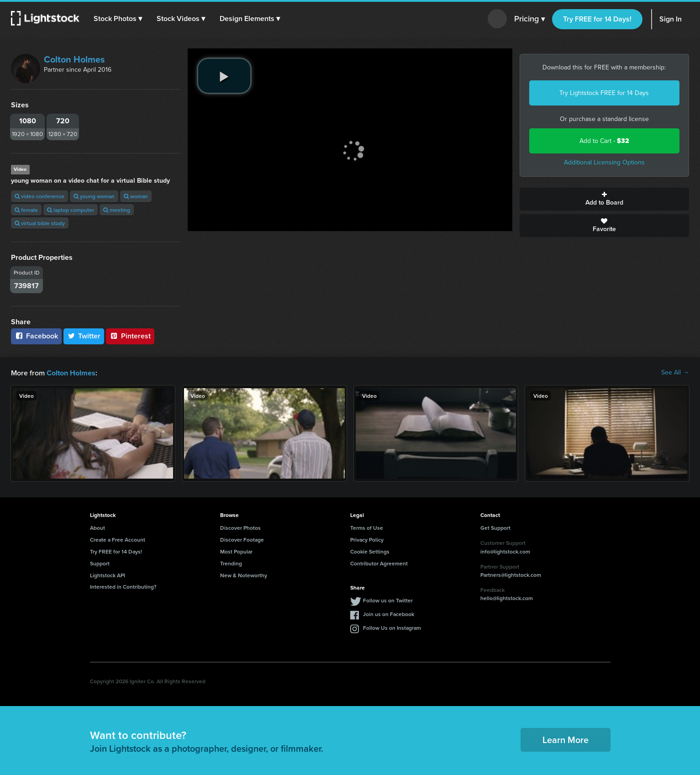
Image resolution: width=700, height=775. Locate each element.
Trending (231, 563)
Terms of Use (367, 527)
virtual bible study (40, 223)
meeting (117, 210)
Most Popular (236, 551)
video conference (39, 196)
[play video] (224, 76)
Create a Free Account (118, 539)
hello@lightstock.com (507, 598)
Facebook (36, 336)
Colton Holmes (74, 59)
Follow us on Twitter (388, 600)
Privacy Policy (367, 539)
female (26, 210)
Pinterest (130, 336)
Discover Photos (240, 527)
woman (136, 196)
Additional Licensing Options (604, 162)
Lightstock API (108, 575)
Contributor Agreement (379, 563)
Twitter (84, 336)
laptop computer (71, 210)
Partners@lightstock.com (511, 574)
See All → (675, 373)
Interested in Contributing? (123, 586)
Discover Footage (242, 539)
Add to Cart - (604, 141)
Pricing (529, 19)
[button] (118, 19)
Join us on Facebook (389, 614)
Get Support (495, 527)
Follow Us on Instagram (392, 627)
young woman (94, 196)
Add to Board (604, 199)
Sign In (671, 19)
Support (100, 563)
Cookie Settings (370, 551)
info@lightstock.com (505, 551)
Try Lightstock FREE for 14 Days (604, 93)
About (97, 527)
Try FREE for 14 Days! (597, 19)
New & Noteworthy (244, 575)
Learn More (566, 739)
